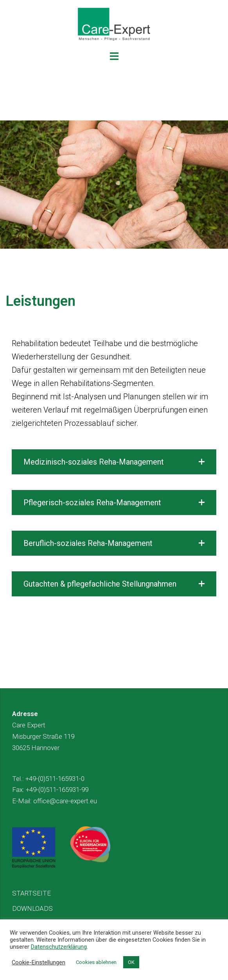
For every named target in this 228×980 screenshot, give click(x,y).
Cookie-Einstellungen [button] (39, 962)
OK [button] (131, 962)
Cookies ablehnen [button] (96, 962)
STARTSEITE (31, 893)
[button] (114, 462)
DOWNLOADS (32, 908)
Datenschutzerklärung (59, 947)
